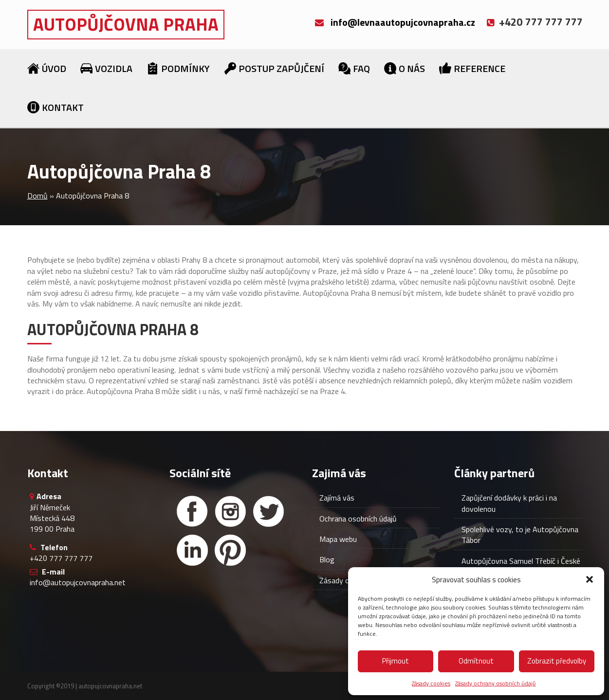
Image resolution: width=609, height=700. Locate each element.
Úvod (54, 68)
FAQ (361, 68)
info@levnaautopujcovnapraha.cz (403, 22)
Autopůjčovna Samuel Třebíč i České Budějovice (521, 566)
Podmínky (185, 68)
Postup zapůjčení (281, 68)
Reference (480, 68)
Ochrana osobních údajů (358, 519)
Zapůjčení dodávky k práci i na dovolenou (509, 503)
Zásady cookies (431, 683)
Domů (37, 196)
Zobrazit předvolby (557, 661)
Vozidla (114, 68)
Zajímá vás (337, 498)
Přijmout (396, 661)
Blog (327, 559)
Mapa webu (338, 539)
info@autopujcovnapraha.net (78, 582)
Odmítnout (476, 661)
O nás (412, 68)
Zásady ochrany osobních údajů (495, 683)
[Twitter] (268, 511)
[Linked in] (192, 550)
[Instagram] (230, 511)
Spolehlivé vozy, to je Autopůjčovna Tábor (520, 535)
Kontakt (63, 107)
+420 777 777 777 (61, 558)
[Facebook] (192, 511)
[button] (590, 579)
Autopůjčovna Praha (126, 24)
